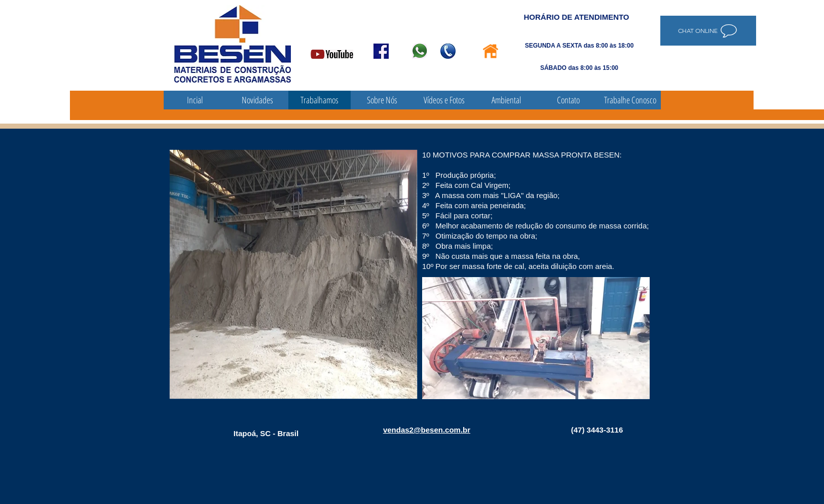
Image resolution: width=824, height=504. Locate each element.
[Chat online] (708, 31)
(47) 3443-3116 (597, 430)
